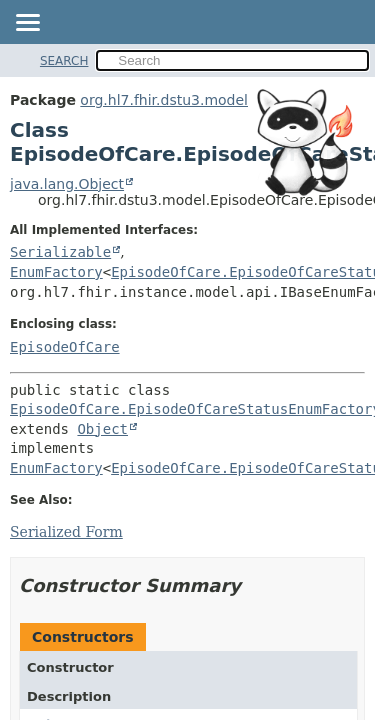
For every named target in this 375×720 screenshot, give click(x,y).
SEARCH (64, 61)
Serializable (60, 252)
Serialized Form (66, 532)
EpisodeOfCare (65, 347)
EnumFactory (56, 272)
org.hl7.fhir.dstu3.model (164, 100)
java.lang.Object (67, 184)
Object (102, 429)
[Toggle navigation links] (27, 24)
